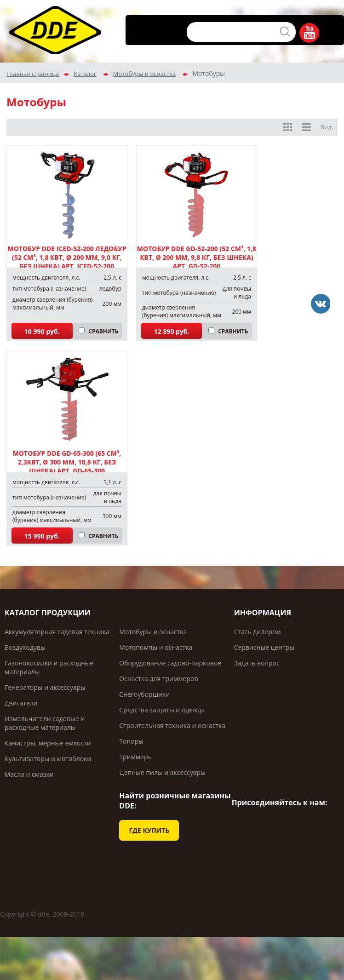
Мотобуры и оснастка (144, 74)
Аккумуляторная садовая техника (57, 632)
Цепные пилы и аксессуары (162, 772)
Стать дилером (258, 632)
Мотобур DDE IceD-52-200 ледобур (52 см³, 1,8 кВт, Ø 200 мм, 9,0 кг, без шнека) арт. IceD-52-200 (67, 257)
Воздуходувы (25, 647)
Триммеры (136, 757)
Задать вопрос (257, 663)
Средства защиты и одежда (162, 710)
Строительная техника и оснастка (172, 725)
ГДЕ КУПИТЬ (149, 830)
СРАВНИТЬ (103, 331)
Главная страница (33, 74)
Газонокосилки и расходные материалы (49, 667)
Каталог (85, 74)
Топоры (131, 741)
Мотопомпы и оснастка (156, 647)
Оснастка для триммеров (158, 679)
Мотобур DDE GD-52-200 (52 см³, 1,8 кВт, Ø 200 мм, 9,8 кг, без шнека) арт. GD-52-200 (197, 257)
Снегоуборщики (144, 694)
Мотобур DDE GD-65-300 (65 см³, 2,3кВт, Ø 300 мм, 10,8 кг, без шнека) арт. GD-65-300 (67, 462)
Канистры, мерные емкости (48, 743)
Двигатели (21, 703)
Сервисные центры (264, 647)
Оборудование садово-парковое (170, 663)
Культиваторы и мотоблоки (48, 759)
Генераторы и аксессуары (45, 687)
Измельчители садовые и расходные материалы (45, 723)
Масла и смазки (29, 774)
